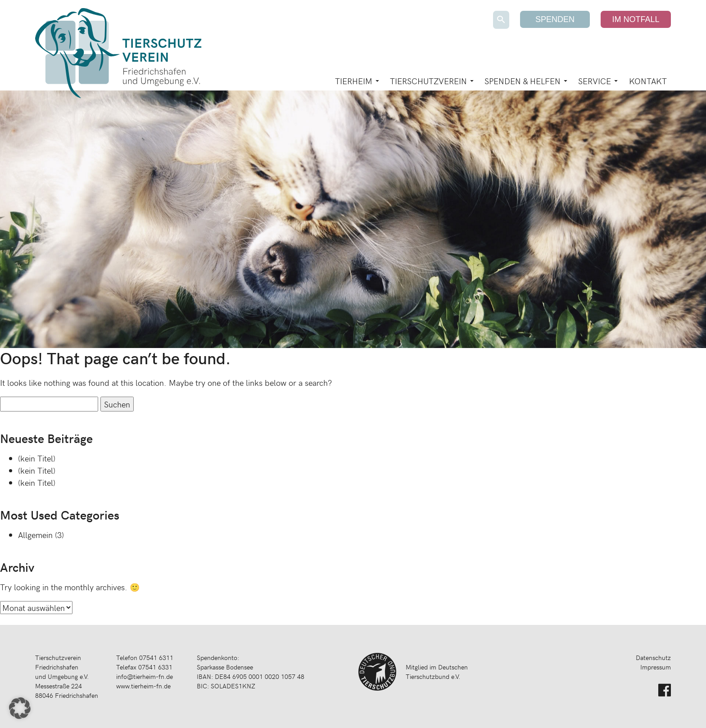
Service (595, 81)
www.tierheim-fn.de (143, 686)
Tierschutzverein (428, 81)
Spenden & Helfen (523, 81)
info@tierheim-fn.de (145, 676)
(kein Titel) (37, 458)
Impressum (656, 667)
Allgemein (35, 535)
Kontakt (648, 81)
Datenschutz (653, 658)
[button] (20, 708)
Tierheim (354, 81)
